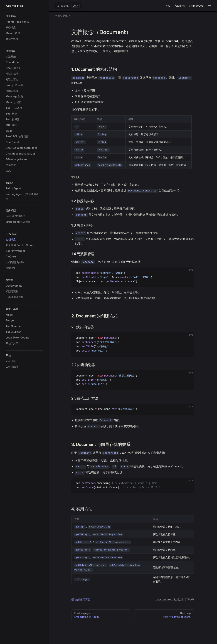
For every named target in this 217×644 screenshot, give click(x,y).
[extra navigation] (209, 6)
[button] (24, 16)
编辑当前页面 (81, 599)
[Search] (68, 6)
